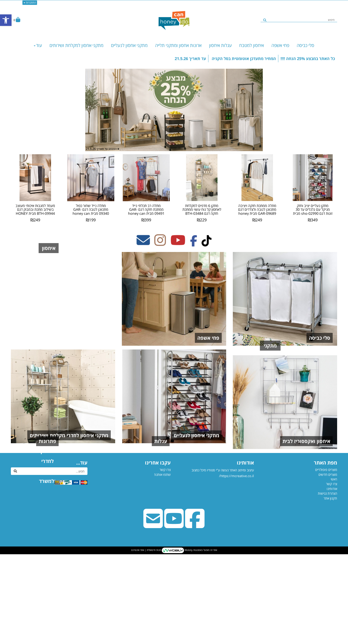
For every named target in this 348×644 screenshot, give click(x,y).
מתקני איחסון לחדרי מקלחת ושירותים (69, 435)
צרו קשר (165, 559)
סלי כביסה (320, 338)
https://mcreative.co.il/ (236, 566)
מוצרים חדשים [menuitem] (328, 564)
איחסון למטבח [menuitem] (252, 45)
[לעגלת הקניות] (17, 20)
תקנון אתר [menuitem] (330, 588)
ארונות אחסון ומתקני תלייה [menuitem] (178, 45)
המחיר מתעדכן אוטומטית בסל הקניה (243, 59)
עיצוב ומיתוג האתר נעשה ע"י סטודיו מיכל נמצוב (222, 574)
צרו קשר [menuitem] (332, 574)
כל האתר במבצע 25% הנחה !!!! (308, 59)
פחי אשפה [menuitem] (280, 45)
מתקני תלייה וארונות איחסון (301, 435)
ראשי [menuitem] (334, 569)
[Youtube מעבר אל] (178, 244)
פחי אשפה (208, 338)
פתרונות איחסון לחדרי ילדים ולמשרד (70, 531)
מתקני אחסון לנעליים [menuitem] (129, 45)
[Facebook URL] (195, 615)
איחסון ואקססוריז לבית (306, 531)
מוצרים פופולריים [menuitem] (326, 559)
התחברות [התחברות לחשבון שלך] (30, 3)
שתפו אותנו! (162, 564)
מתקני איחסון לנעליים (197, 435)
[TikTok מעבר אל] (207, 244)
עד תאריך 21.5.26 (190, 59)
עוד (38, 45)
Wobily (188, 640)
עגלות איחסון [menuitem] (220, 45)
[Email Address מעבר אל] (143, 244)
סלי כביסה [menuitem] (305, 45)
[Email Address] (153, 615)
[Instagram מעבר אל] (160, 244)
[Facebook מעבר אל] (194, 244)
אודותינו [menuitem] (332, 578)
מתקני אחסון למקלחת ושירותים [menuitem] (76, 45)
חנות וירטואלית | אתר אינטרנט (146, 640)
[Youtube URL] (174, 615)
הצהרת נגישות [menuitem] (327, 583)
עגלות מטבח (206, 531)
